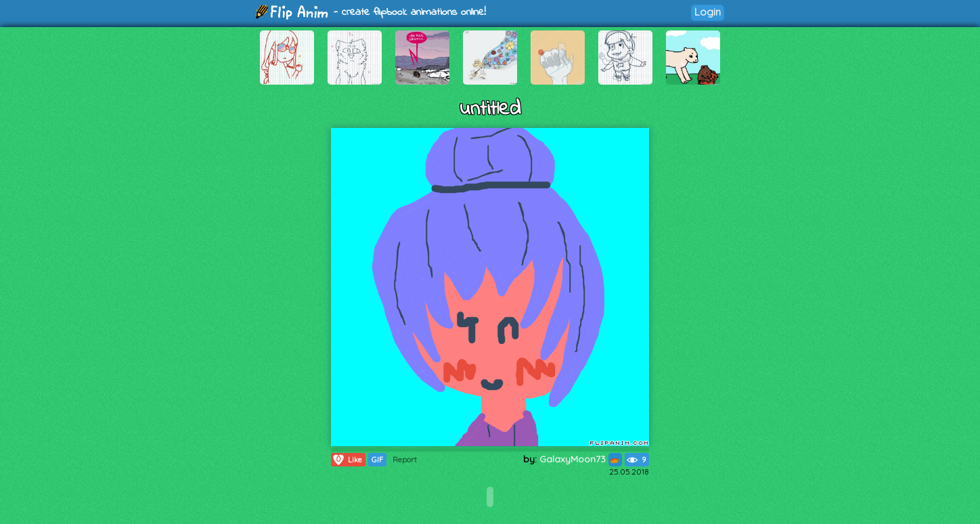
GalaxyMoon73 (581, 459)
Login (708, 12)
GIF (377, 460)
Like (347, 460)
